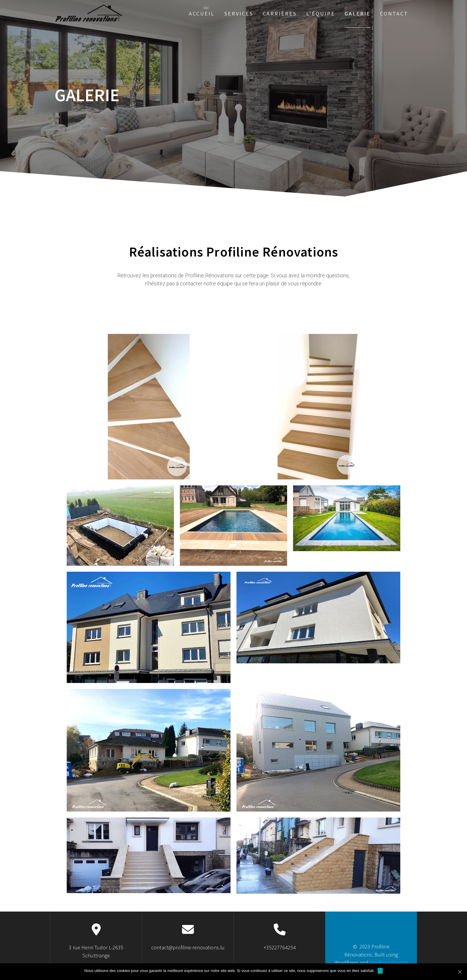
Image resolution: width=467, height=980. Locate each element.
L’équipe (321, 14)
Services (239, 14)
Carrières (280, 14)
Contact (394, 14)
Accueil (202, 14)
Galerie (358, 14)
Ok (380, 971)
